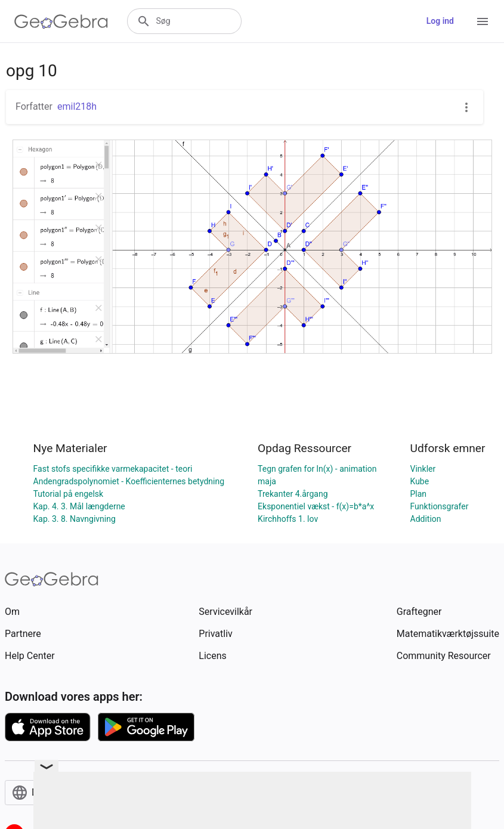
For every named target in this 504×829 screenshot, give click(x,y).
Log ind (440, 21)
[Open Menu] (483, 21)
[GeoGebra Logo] (61, 21)
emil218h (77, 106)
